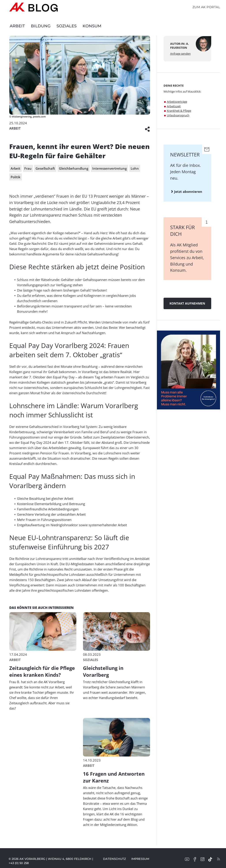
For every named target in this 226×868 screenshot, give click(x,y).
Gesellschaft (45, 168)
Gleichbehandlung (74, 168)
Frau (28, 168)
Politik (16, 177)
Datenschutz (115, 859)
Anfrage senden (180, 54)
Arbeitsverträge (177, 102)
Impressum (140, 859)
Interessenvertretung (109, 168)
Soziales (67, 26)
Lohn (135, 168)
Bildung (41, 26)
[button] (147, 128)
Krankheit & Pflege (179, 111)
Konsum (92, 26)
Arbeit (17, 26)
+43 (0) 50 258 (19, 863)
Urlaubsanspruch (178, 115)
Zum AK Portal (206, 7)
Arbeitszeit (174, 106)
